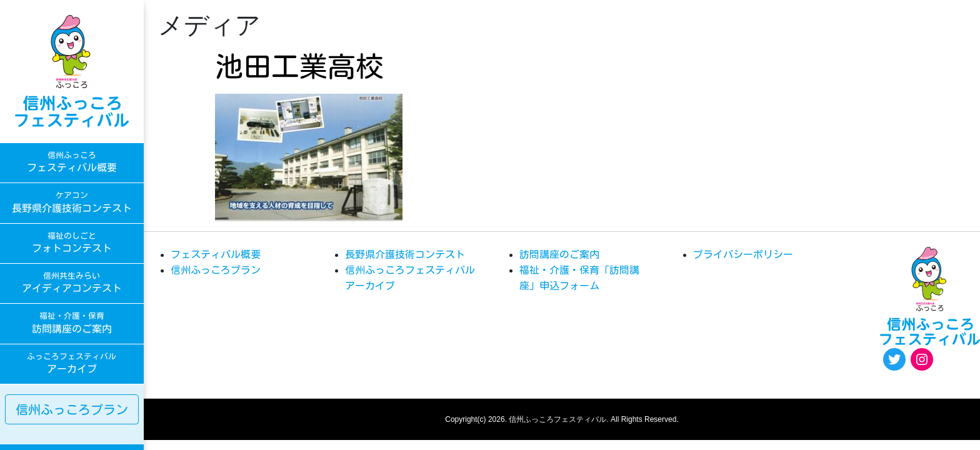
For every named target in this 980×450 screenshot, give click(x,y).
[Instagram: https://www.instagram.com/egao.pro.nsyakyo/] (922, 359)
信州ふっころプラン (72, 409)
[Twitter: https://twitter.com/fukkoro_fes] (894, 359)
